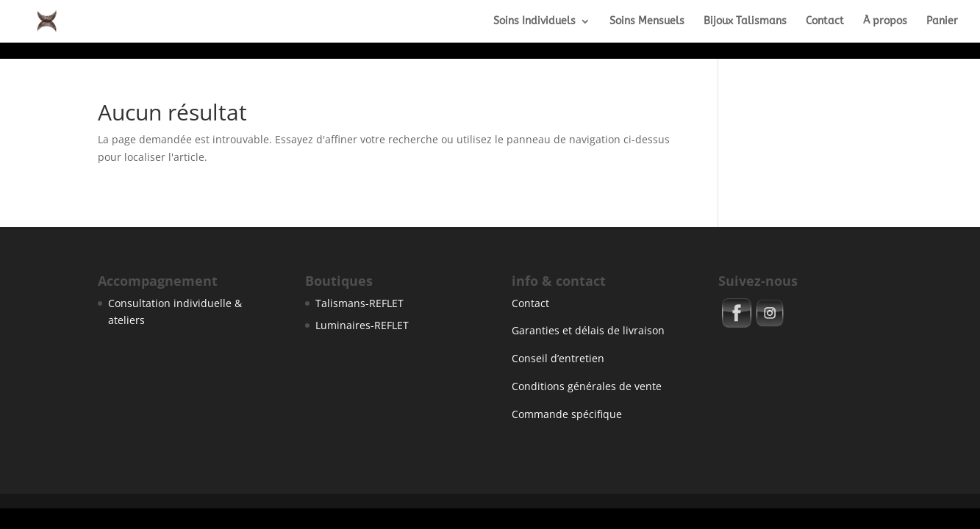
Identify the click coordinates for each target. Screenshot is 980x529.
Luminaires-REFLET (362, 325)
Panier (942, 22)
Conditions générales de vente (587, 386)
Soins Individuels (534, 22)
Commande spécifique (567, 414)
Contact (825, 22)
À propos (885, 22)
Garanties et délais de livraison (588, 330)
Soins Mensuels (647, 22)
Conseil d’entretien (558, 358)
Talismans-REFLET (360, 303)
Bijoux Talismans (745, 22)
